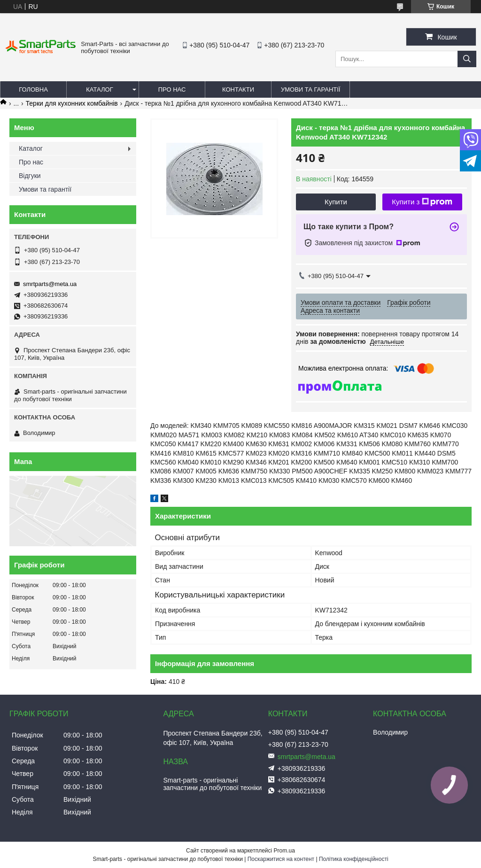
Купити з (422, 202)
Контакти (238, 89)
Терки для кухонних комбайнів (72, 103)
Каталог (99, 89)
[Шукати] (467, 59)
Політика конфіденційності (354, 859)
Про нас (172, 89)
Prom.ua (284, 851)
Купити (336, 202)
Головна (33, 89)
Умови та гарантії (310, 89)
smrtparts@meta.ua (50, 284)
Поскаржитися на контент (281, 859)
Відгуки (30, 176)
